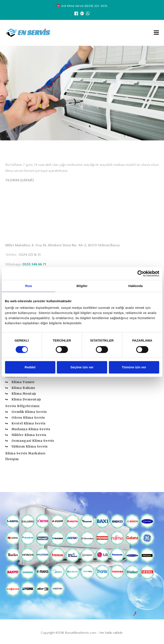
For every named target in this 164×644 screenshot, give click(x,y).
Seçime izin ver (82, 367)
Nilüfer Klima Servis (29, 435)
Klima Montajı (24, 394)
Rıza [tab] (28, 286)
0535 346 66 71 (34, 264)
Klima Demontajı (26, 399)
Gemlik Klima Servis (29, 412)
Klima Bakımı (23, 388)
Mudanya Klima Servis (31, 429)
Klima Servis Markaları (25, 453)
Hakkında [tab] (136, 286)
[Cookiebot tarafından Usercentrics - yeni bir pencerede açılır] (140, 274)
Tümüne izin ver (134, 367)
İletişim (12, 459)
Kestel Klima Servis (29, 423)
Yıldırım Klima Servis (30, 446)
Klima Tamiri (23, 382)
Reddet (30, 367)
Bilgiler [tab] (82, 286)
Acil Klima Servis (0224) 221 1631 (82, 6)
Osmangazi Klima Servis (33, 441)
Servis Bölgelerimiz (22, 406)
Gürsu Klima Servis (28, 418)
